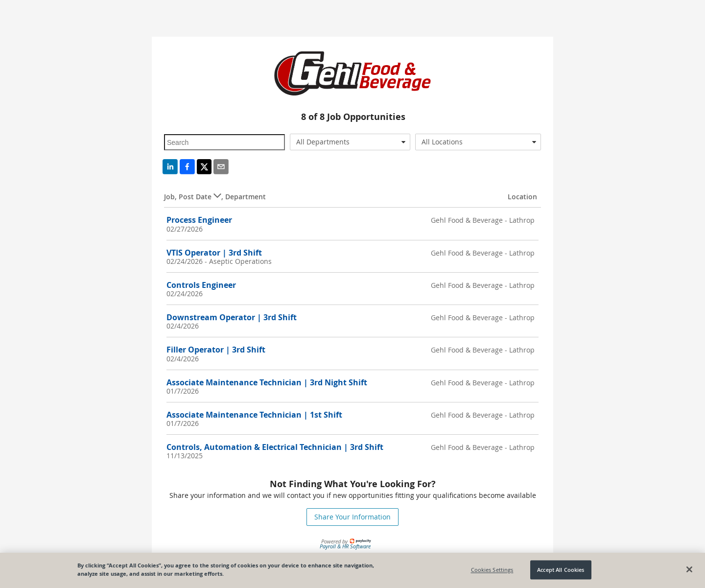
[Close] (689, 569)
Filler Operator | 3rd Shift (216, 350)
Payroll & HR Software (345, 546)
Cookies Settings (492, 570)
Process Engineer (199, 220)
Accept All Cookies (561, 570)
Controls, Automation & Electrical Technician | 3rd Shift (275, 447)
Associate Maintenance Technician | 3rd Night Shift (267, 382)
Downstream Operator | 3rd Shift (232, 317)
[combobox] (350, 142)
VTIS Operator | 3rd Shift (214, 253)
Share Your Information (352, 517)
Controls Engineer (201, 285)
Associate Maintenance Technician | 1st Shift (254, 415)
